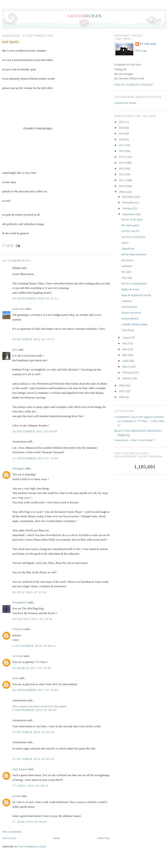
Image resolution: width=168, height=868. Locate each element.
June (125, 349)
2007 (122, 391)
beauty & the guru (132, 219)
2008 (122, 385)
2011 (122, 180)
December (129, 197)
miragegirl (18, 468)
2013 (122, 168)
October (127, 208)
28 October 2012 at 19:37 (33, 339)
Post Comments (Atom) (32, 846)
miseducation (129, 307)
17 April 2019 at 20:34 (30, 786)
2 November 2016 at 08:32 (34, 646)
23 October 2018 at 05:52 (33, 759)
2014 (122, 163)
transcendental (130, 318)
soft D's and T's (130, 231)
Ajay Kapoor (20, 769)
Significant (128, 248)
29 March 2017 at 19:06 (32, 668)
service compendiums (134, 283)
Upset (125, 243)
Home (57, 838)
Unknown (18, 629)
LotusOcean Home (125, 103)
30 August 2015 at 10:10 (32, 619)
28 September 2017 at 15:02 (35, 690)
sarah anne (18, 309)
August (127, 337)
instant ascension (131, 313)
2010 (122, 186)
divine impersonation (134, 254)
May (125, 355)
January (127, 378)
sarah (15, 678)
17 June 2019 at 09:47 (30, 822)
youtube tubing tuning (134, 324)
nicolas (16, 796)
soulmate (127, 266)
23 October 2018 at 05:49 (33, 732)
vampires (127, 301)
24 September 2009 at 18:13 (35, 298)
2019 (122, 133)
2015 (122, 157)
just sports (11, 42)
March (126, 367)
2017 (122, 145)
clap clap (127, 278)
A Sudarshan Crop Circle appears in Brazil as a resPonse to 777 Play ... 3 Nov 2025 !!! (139, 421)
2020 (122, 128)
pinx (15, 350)
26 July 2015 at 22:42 (30, 592)
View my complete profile (134, 85)
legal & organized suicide (136, 295)
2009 (122, 192)
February (128, 372)
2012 (122, 174)
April (126, 361)
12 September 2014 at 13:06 (35, 458)
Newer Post (9, 838)
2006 (122, 397)
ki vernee (18, 656)
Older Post (104, 838)
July (125, 343)
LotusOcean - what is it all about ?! (135, 440)
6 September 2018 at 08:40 (34, 710)
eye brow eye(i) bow (133, 237)
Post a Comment (12, 832)
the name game (130, 225)
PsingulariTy (20, 602)
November (129, 202)
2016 (122, 151)
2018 (122, 139)
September (129, 214)
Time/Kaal (128, 330)
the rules (126, 272)
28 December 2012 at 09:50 (35, 431)
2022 (122, 122)
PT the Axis (148, 44)
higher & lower (130, 289)
